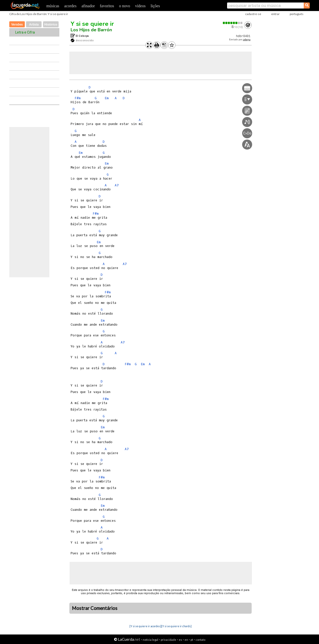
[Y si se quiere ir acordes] (145, 626)
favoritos (107, 6)
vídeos (140, 6)
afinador (88, 6)
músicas (53, 6)
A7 (117, 185)
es (180, 640)
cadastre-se (253, 14)
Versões (17, 25)
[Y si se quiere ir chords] (176, 626)
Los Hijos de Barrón (91, 30)
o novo (125, 6)
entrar (275, 14)
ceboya (247, 39)
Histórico (51, 25)
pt (192, 640)
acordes (70, 6)
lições (155, 6)
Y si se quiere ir (92, 24)
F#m (78, 98)
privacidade (169, 640)
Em (107, 98)
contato (200, 640)
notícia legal (150, 640)
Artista (34, 25)
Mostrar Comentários (95, 608)
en (186, 640)
